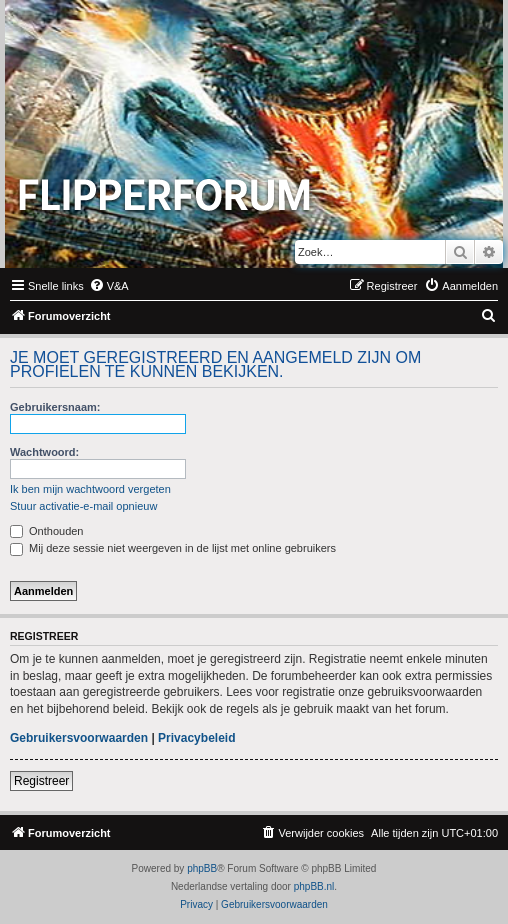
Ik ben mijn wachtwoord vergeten (90, 489)
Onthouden (47, 531)
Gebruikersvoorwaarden (79, 738)
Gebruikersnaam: (55, 407)
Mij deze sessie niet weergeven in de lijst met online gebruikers (173, 548)
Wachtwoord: (44, 452)
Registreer (41, 781)
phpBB (202, 868)
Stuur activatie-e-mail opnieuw (83, 506)
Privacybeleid (196, 738)
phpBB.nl (314, 886)
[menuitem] (109, 286)
